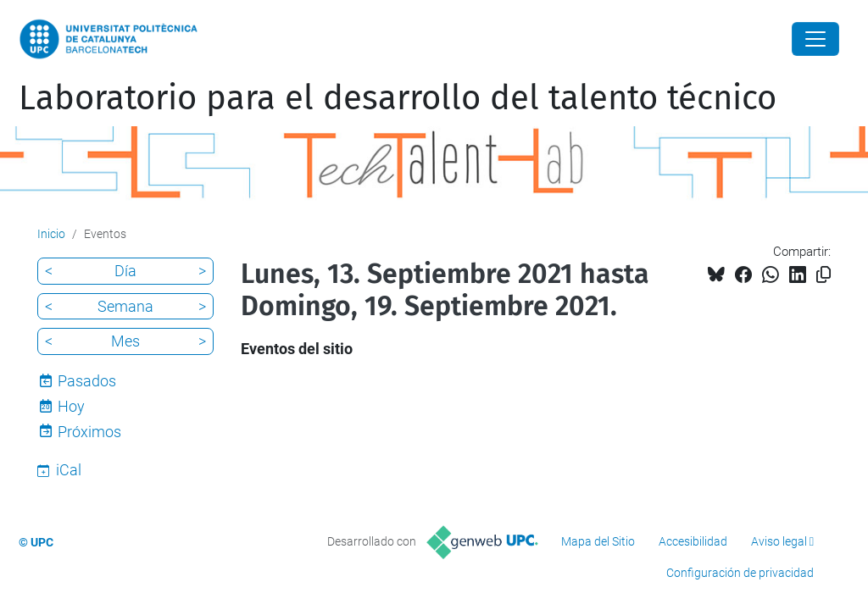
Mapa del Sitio (598, 541)
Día (125, 271)
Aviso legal (779, 541)
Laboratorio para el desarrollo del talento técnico (398, 98)
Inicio (51, 234)
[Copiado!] (823, 275)
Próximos (89, 432)
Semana (125, 306)
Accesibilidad (693, 541)
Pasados (87, 381)
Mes (125, 341)
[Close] (815, 39)
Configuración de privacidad (740, 573)
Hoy (71, 406)
